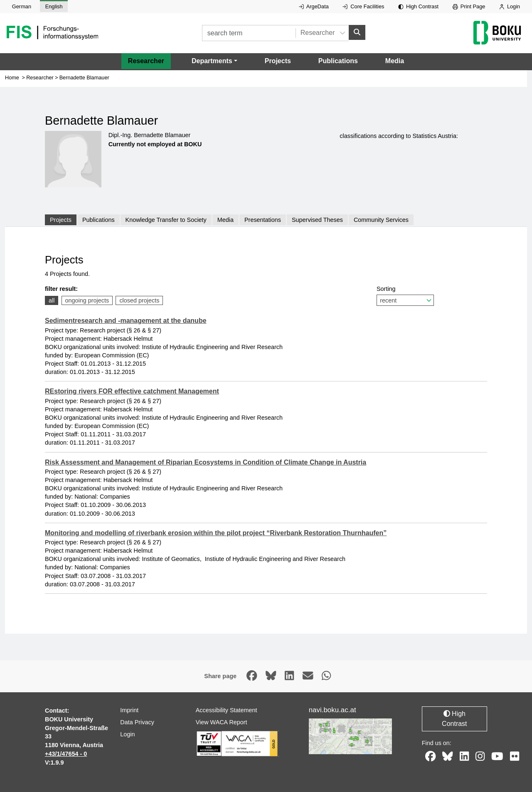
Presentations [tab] (263, 220)
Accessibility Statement (227, 710)
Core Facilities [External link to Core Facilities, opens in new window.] (363, 6)
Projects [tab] (61, 220)
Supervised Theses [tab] (317, 220)
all (52, 300)
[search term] (249, 33)
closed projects (139, 300)
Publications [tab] (99, 220)
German (22, 6)
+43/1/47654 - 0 (66, 754)
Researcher (146, 61)
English (54, 6)
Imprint (129, 710)
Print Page (469, 6)
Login (510, 6)
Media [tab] (225, 220)
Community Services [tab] (381, 220)
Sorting (405, 296)
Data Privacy (137, 722)
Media (395, 61)
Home (12, 77)
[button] (214, 61)
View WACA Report (222, 722)
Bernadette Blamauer (84, 77)
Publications (338, 61)
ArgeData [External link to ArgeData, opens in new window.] (314, 6)
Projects (278, 61)
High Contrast (418, 6)
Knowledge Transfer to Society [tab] (166, 220)
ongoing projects (87, 300)
